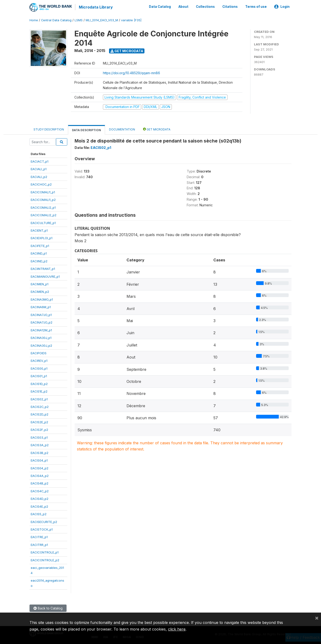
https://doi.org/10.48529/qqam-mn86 (131, 72)
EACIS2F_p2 (39, 429)
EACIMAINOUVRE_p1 (45, 276)
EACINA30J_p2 (41, 345)
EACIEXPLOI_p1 (42, 238)
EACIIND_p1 (39, 253)
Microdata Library (96, 7)
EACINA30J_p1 (41, 337)
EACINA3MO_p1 (42, 299)
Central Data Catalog (56, 20)
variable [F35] (131, 20)
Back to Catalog (48, 608)
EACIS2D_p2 (40, 414)
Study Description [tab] (49, 129)
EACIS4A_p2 (40, 475)
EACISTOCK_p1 (42, 529)
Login (282, 7)
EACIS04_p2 (40, 468)
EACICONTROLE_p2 (45, 560)
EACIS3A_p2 (40, 445)
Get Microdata (127, 50)
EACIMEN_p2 (40, 291)
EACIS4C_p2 (40, 491)
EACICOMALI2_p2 (44, 215)
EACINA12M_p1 (41, 330)
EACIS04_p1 (39, 460)
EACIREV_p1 (39, 360)
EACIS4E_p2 (39, 506)
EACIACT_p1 (40, 161)
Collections (205, 7)
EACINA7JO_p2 (42, 322)
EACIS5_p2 (39, 514)
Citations (230, 7)
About (183, 7)
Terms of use (256, 7)
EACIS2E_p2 (39, 422)
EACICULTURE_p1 (43, 222)
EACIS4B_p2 (40, 483)
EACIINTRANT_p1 (43, 268)
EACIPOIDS (39, 353)
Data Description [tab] (87, 130)
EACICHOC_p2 (41, 184)
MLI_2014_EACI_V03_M (102, 20)
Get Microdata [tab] (157, 129)
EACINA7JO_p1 (41, 314)
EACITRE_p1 (39, 537)
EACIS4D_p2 (40, 498)
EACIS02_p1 (39, 399)
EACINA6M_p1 (41, 307)
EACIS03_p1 (39, 437)
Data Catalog (160, 7)
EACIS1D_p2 (39, 383)
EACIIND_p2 (39, 261)
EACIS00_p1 (39, 368)
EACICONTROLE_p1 (45, 552)
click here (177, 629)
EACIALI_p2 (39, 177)
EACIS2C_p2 (40, 406)
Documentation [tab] (122, 129)
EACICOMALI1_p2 (43, 199)
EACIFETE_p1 (40, 246)
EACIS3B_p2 (40, 452)
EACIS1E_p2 (39, 391)
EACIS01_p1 (39, 376)
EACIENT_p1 (39, 230)
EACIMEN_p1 (40, 284)
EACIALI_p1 (39, 169)
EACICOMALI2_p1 (43, 207)
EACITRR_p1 (39, 545)
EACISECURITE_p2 (44, 521)
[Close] (317, 618)
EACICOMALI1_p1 (43, 192)
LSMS (79, 20)
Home (34, 20)
